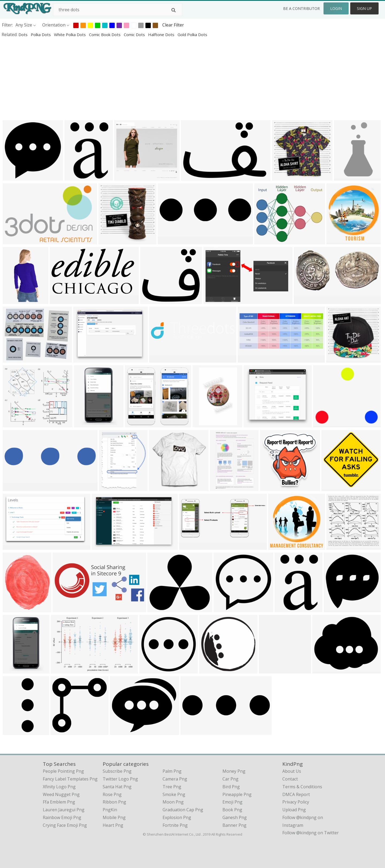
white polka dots (70, 35)
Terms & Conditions (302, 787)
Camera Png (175, 779)
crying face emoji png (65, 825)
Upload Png (294, 810)
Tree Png (172, 787)
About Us (292, 771)
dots (24, 35)
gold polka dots (192, 35)
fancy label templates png (70, 779)
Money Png (234, 771)
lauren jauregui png (64, 810)
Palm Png (172, 771)
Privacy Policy (296, 802)
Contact (290, 779)
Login (336, 8)
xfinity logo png (59, 787)
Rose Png (112, 794)
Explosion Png (177, 817)
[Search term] (118, 10)
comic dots (135, 35)
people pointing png (63, 771)
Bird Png (231, 787)
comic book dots (105, 35)
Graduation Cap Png (183, 810)
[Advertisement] (160, 79)
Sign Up (364, 8)
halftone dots (162, 35)
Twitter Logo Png (120, 779)
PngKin (110, 810)
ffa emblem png (59, 802)
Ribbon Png (114, 802)
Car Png (230, 779)
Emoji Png (232, 802)
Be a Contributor (301, 8)
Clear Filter (173, 25)
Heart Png (113, 825)
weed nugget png (61, 794)
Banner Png (234, 825)
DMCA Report (296, 794)
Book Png (232, 810)
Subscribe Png (117, 771)
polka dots (41, 35)
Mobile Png (114, 817)
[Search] (174, 10)
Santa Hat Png (117, 787)
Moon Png (173, 802)
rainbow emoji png (62, 817)
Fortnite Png (175, 825)
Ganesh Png (235, 817)
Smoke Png (174, 794)
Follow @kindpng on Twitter (311, 833)
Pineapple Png (237, 794)
